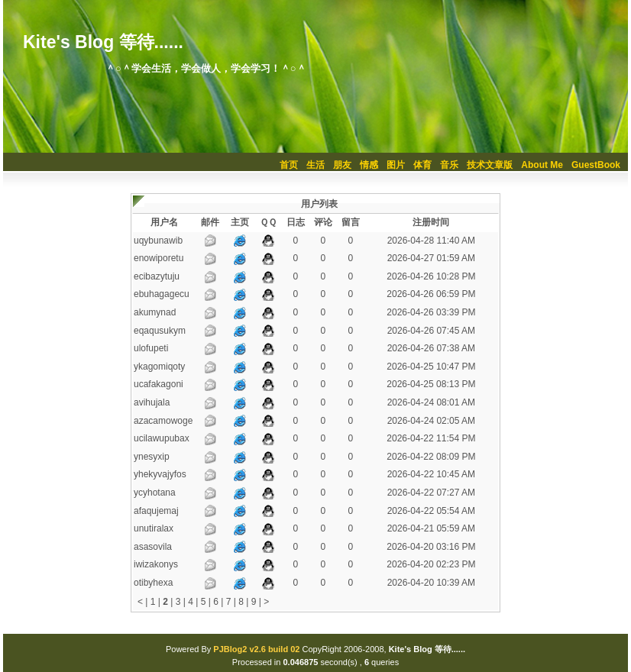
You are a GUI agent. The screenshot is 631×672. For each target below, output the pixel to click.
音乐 (449, 165)
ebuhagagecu (162, 294)
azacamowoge (163, 421)
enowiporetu (159, 258)
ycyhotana (155, 493)
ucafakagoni (159, 384)
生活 (315, 165)
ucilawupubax (162, 438)
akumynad (155, 312)
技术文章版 (490, 165)
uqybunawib (158, 241)
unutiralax (154, 528)
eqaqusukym (160, 331)
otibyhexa (153, 583)
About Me (542, 165)
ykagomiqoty (159, 367)
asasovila (153, 547)
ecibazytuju (157, 276)
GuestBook (596, 165)
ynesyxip (152, 457)
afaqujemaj (156, 511)
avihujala (152, 402)
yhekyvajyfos (160, 474)
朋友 (342, 165)
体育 (422, 165)
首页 (289, 165)
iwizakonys (156, 564)
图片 (396, 165)
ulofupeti (151, 348)
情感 (369, 165)
